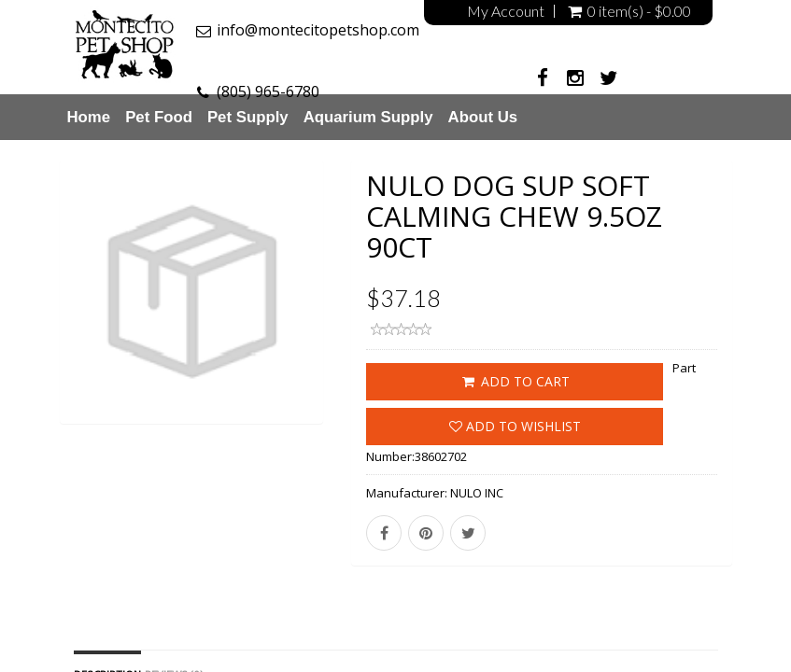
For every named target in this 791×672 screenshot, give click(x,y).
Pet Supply (248, 117)
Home (89, 117)
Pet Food (159, 117)
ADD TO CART (515, 381)
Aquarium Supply (368, 117)
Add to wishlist (515, 426)
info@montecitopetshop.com (318, 30)
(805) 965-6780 (268, 91)
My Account (506, 11)
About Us (483, 117)
